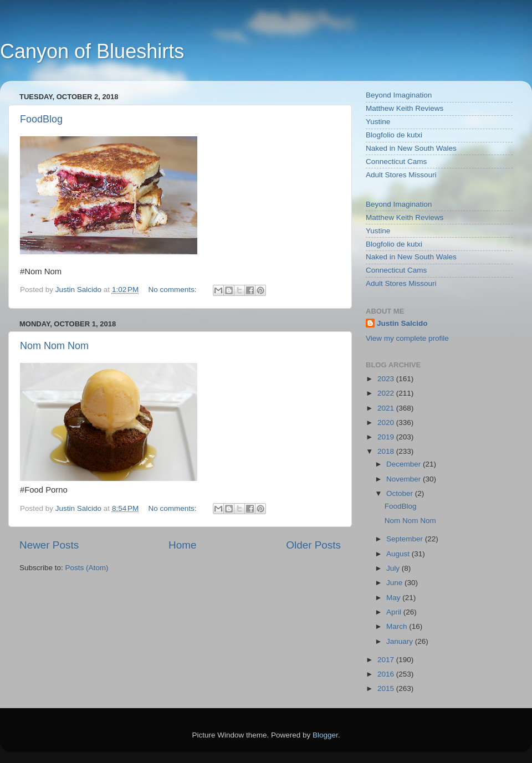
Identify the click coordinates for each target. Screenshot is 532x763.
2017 (387, 660)
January (401, 641)
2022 (387, 393)
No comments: (174, 290)
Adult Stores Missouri (401, 175)
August (399, 554)
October (401, 493)
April (395, 612)
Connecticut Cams (396, 162)
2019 (387, 437)
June (395, 583)
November (405, 479)
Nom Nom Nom (54, 346)
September (406, 539)
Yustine (378, 122)
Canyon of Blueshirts (92, 51)
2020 (387, 423)
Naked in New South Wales (411, 148)
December (405, 464)
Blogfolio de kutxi (394, 135)
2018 (387, 451)
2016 (387, 674)
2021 (387, 408)
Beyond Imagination (399, 95)
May (394, 598)
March (398, 626)
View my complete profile (407, 338)
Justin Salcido (402, 323)
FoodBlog (41, 119)
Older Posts (313, 545)
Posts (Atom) (87, 568)
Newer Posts (49, 545)
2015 (387, 688)
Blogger (325, 735)
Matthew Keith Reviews (405, 108)
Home (182, 545)
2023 (387, 379)
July (394, 568)
